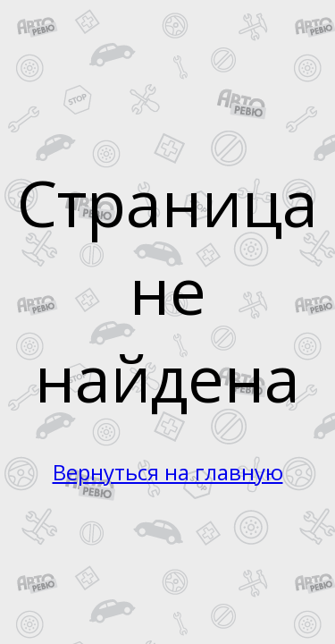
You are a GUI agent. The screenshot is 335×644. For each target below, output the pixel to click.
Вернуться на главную (168, 472)
